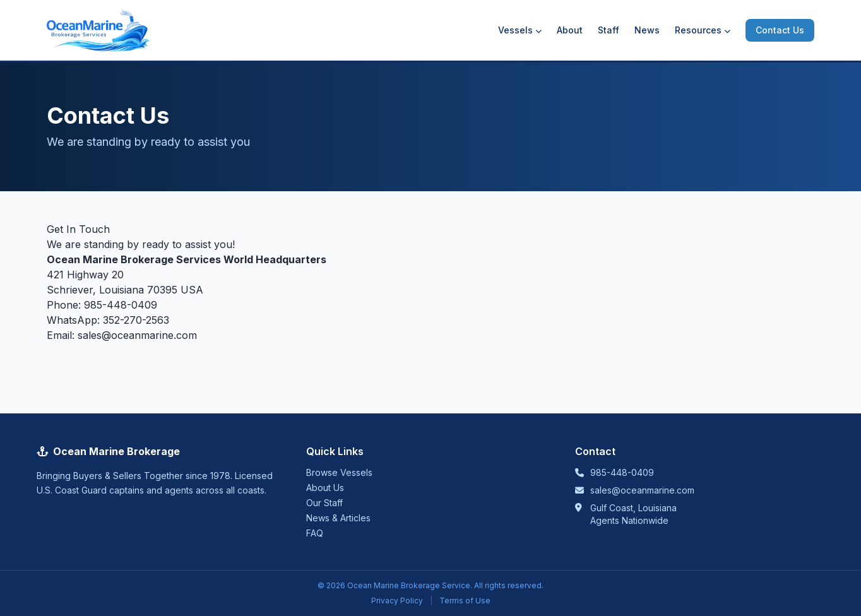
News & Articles (338, 518)
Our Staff (324, 503)
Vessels (520, 30)
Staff (609, 30)
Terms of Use (465, 601)
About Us (325, 488)
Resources (703, 30)
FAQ (315, 533)
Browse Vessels (339, 472)
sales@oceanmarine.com (137, 335)
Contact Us (780, 30)
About (570, 30)
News (647, 30)
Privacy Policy (397, 601)
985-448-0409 (121, 305)
